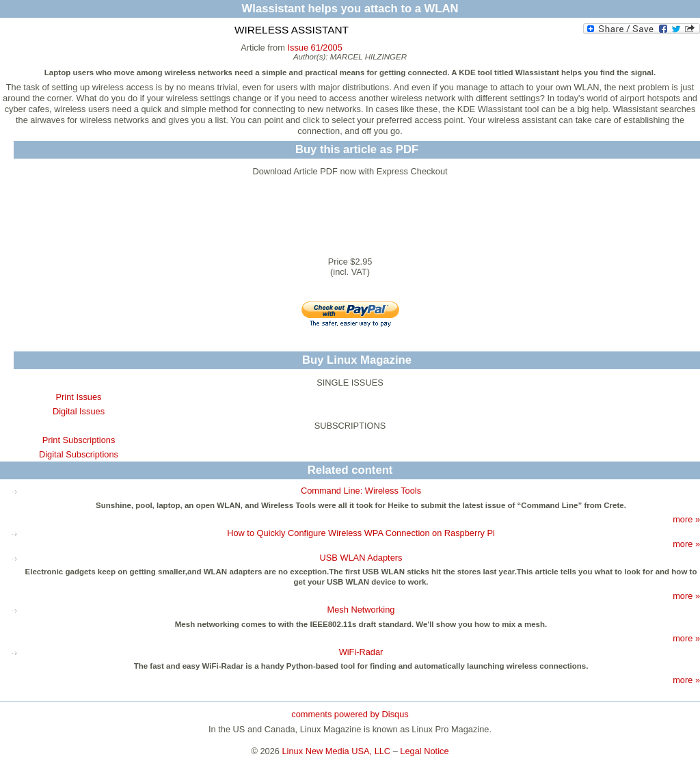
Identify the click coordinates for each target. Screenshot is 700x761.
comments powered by (350, 714)
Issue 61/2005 (314, 48)
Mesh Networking (361, 610)
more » (686, 519)
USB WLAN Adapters (361, 558)
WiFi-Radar (361, 652)
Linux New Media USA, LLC (337, 751)
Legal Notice (424, 751)
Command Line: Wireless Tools (361, 491)
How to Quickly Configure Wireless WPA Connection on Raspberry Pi (361, 533)
